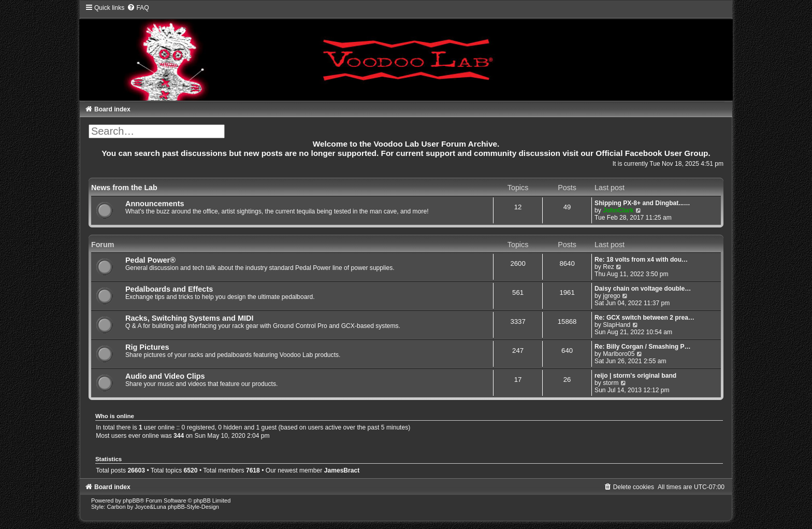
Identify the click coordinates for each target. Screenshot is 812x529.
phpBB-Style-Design (193, 507)
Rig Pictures (147, 347)
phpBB (131, 501)
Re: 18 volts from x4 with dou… (641, 260)
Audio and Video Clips (165, 376)
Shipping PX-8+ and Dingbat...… (642, 203)
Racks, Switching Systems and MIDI (190, 318)
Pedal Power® (150, 260)
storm (611, 383)
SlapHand (617, 325)
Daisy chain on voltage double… (643, 289)
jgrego (612, 296)
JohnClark (618, 210)
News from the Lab (124, 188)
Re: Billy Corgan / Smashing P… (642, 347)
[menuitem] (138, 8)
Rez (608, 267)
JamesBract (342, 470)
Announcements (155, 204)
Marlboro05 (619, 354)
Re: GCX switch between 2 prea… (644, 318)
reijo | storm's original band (635, 376)
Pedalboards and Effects (169, 289)
